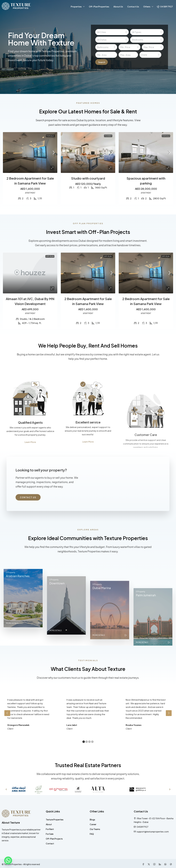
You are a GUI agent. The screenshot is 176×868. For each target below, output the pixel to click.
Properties (76, 7)
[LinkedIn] (160, 864)
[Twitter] (149, 864)
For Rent (50, 829)
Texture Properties (55, 820)
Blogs (92, 820)
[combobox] (112, 32)
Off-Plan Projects (54, 839)
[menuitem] (165, 7)
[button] (6, 789)
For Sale (50, 834)
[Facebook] (144, 864)
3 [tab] (89, 742)
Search (102, 62)
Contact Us (133, 7)
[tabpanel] (29, 711)
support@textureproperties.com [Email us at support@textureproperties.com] (153, 832)
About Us (118, 7)
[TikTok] (171, 864)
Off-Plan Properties (99, 7)
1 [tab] (84, 742)
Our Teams (95, 829)
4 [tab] (92, 742)
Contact (50, 843)
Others (147, 7)
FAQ (92, 834)
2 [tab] (87, 742)
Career (93, 824)
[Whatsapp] (8, 860)
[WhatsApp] (166, 864)
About (49, 824)
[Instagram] (155, 864)
